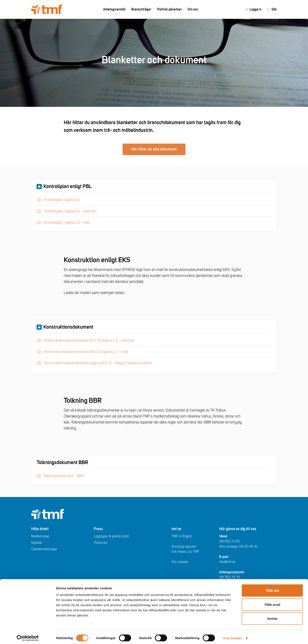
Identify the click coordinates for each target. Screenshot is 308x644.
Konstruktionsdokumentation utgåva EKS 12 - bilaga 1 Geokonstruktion (94, 363)
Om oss (193, 9)
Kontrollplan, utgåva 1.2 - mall (63, 222)
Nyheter (37, 543)
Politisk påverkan (169, 9)
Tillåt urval (272, 602)
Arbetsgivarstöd (114, 9)
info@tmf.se (227, 562)
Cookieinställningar (44, 549)
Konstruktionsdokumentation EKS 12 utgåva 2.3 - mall (82, 351)
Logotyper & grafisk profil (112, 536)
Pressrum (101, 543)
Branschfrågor (141, 9)
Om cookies (180, 562)
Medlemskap (40, 536)
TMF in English (182, 536)
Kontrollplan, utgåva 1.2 (60, 199)
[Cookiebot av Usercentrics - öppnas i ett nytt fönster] (28, 636)
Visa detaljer (232, 636)
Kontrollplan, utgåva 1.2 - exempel (67, 211)
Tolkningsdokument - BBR (60, 476)
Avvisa (272, 616)
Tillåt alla (272, 588)
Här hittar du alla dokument (154, 149)
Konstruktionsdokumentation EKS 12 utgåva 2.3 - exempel (86, 340)
